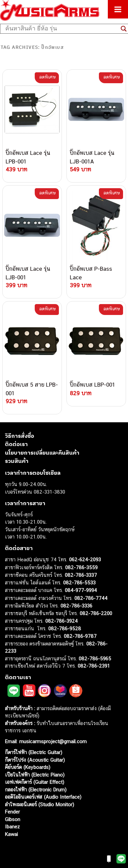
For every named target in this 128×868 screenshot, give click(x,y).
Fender (12, 812)
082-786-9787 (80, 636)
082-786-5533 (79, 583)
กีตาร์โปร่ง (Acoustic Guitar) (35, 760)
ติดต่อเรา (16, 444)
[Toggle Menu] (118, 9)
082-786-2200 (96, 613)
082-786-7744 (91, 598)
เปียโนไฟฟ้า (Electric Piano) (35, 775)
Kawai (11, 834)
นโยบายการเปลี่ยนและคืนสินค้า (42, 453)
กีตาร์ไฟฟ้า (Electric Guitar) (34, 752)
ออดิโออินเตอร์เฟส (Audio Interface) (43, 797)
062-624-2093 (85, 559)
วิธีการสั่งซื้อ (20, 436)
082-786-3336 (76, 606)
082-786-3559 (81, 567)
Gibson (13, 819)
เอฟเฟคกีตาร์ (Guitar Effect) (35, 782)
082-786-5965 (95, 659)
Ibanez (12, 827)
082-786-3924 (62, 621)
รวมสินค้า (17, 461)
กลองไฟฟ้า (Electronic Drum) (36, 790)
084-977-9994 (81, 590)
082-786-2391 (94, 666)
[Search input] (61, 29)
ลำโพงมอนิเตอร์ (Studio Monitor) (40, 804)
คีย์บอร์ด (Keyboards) (28, 767)
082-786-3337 (81, 575)
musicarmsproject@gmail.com (52, 741)
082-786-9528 (65, 628)
